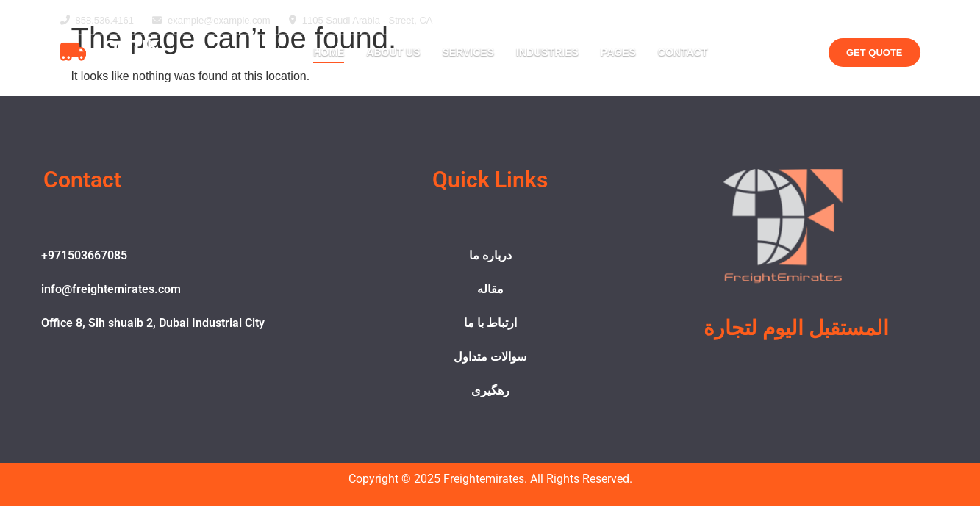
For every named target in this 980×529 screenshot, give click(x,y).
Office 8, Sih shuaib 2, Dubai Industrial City (153, 323)
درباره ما (490, 255)
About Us (393, 52)
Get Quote (875, 53)
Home (329, 52)
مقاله (490, 289)
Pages (618, 52)
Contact (683, 52)
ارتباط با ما (490, 323)
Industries (547, 52)
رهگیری (490, 391)
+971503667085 (84, 255)
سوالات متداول (490, 357)
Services (469, 52)
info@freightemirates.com (111, 289)
